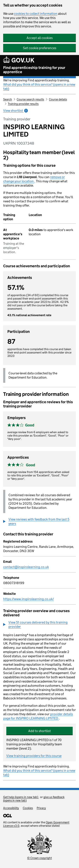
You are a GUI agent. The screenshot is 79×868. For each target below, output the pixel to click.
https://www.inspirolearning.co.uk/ (29, 599)
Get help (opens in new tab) (21, 797)
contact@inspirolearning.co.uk (26, 567)
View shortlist (15, 111)
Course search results (30, 99)
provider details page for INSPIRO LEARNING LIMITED (38, 716)
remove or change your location (34, 179)
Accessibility (11, 808)
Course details (58, 99)
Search (8, 99)
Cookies (28, 808)
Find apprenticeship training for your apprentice (34, 70)
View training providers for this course (34, 756)
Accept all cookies (40, 38)
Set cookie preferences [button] (40, 48)
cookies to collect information (36, 14)
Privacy (41, 808)
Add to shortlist (39, 731)
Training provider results (23, 104)
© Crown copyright (39, 858)
